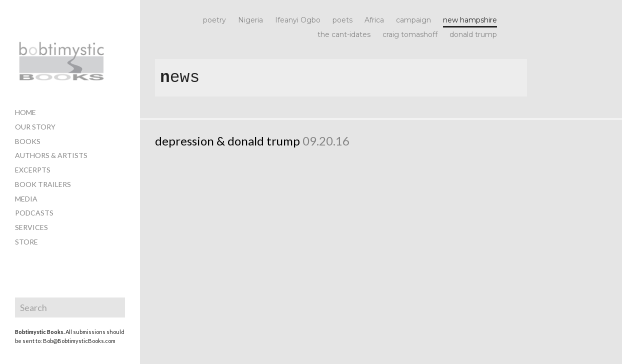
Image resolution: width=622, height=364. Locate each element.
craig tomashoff (410, 35)
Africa (374, 20)
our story (35, 127)
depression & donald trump (227, 141)
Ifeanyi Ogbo (298, 20)
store (26, 242)
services (31, 227)
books (28, 141)
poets (342, 20)
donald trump (473, 35)
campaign (413, 20)
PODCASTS (34, 213)
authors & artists (51, 155)
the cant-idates (344, 35)
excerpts (33, 170)
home (25, 112)
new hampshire (470, 20)
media (26, 199)
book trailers (43, 184)
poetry (214, 20)
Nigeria (250, 20)
